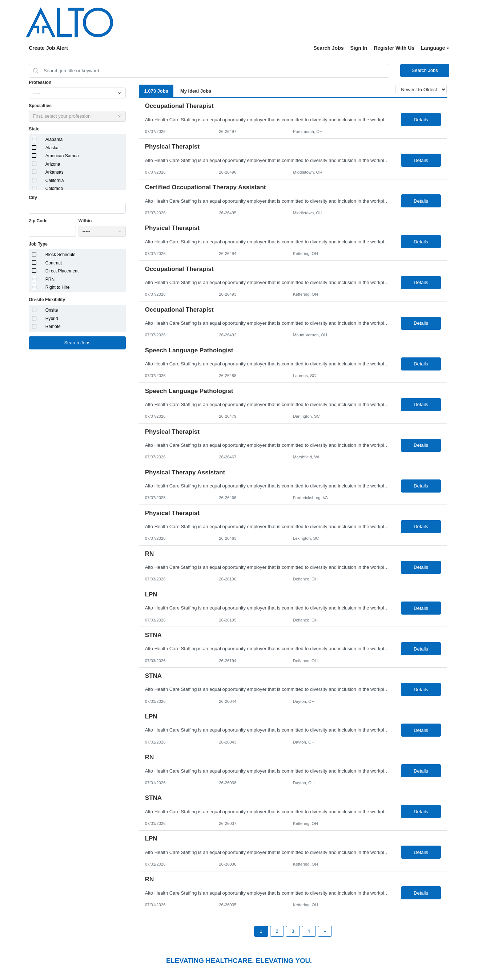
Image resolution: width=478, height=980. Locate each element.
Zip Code (38, 221)
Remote (53, 327)
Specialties (40, 106)
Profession (40, 82)
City (33, 198)
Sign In (359, 48)
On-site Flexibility (47, 300)
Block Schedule (61, 255)
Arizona (53, 164)
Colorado (54, 189)
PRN (50, 279)
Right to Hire (58, 287)
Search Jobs (328, 48)
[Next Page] (325, 931)
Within (85, 221)
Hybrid (52, 319)
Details (421, 120)
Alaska (52, 148)
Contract (54, 263)
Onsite (52, 310)
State (34, 129)
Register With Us (394, 48)
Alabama (54, 139)
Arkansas (55, 172)
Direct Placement (62, 271)
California (55, 181)
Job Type (38, 244)
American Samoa (62, 156)
